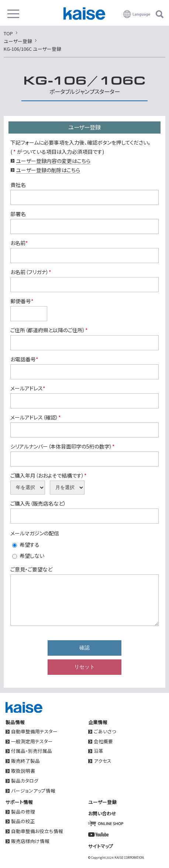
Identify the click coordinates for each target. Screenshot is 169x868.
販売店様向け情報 (30, 841)
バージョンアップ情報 (33, 791)
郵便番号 (22, 301)
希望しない (32, 556)
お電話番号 (24, 359)
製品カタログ (25, 781)
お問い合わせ (102, 813)
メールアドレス (28, 388)
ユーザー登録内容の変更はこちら (53, 161)
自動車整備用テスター (34, 732)
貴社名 (18, 185)
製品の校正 (23, 821)
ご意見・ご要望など (31, 569)
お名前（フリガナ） (31, 272)
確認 (84, 648)
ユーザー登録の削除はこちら (48, 170)
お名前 (19, 243)
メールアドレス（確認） (36, 417)
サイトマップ (101, 846)
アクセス (103, 761)
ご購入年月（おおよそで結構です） (49, 475)
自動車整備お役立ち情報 (37, 831)
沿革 (99, 751)
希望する (30, 545)
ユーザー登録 (102, 802)
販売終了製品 (25, 761)
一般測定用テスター (32, 742)
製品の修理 (23, 812)
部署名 (18, 214)
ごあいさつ (105, 732)
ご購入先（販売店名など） (38, 503)
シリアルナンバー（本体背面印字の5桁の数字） (63, 446)
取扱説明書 (23, 771)
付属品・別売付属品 (32, 751)
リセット (84, 667)
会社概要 (103, 742)
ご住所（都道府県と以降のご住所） (49, 330)
